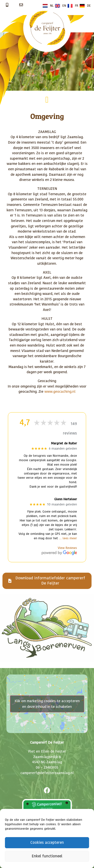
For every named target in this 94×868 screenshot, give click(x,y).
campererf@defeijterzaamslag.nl (47, 773)
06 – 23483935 (47, 768)
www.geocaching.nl (60, 392)
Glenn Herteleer (66, 499)
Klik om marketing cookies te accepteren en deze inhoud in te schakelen (47, 704)
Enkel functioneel (47, 856)
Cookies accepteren (47, 843)
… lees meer (68, 538)
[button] (47, 100)
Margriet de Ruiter (64, 444)
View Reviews (67, 548)
